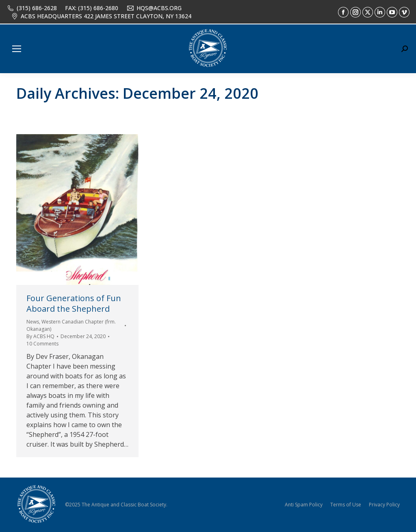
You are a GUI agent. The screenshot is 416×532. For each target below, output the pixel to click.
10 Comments (42, 344)
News (33, 322)
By (40, 336)
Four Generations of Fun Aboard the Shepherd (74, 303)
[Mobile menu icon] (17, 49)
